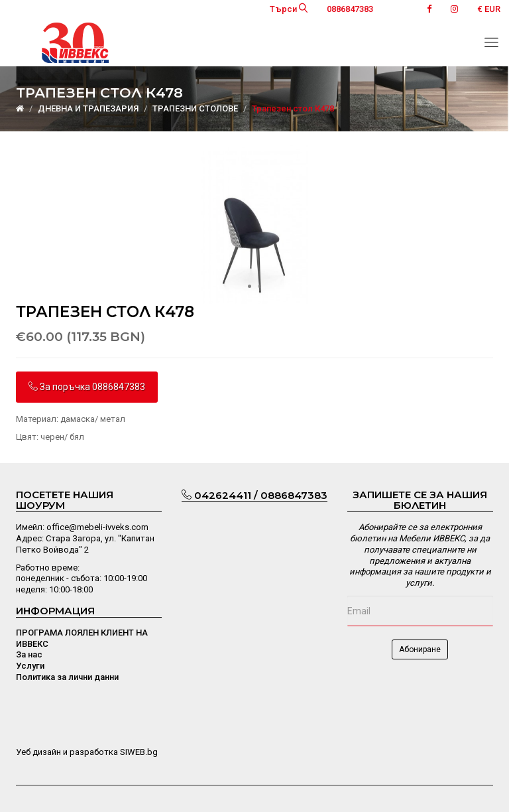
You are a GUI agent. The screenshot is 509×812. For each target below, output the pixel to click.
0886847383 (350, 9)
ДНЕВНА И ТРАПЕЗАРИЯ (88, 108)
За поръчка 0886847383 (87, 387)
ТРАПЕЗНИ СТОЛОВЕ (195, 108)
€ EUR (489, 9)
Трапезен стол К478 (293, 108)
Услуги (30, 666)
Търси (289, 9)
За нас (29, 654)
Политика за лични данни (67, 677)
